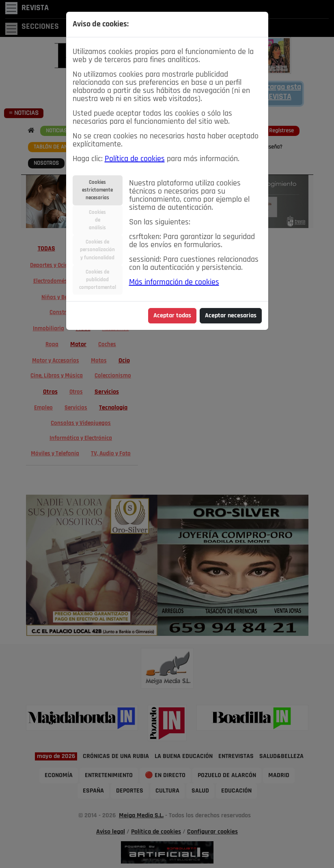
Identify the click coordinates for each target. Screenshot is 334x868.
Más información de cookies (174, 282)
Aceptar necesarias (231, 316)
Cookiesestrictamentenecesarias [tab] (97, 190)
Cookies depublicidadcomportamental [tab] (98, 280)
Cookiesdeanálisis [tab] (97, 220)
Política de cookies (135, 159)
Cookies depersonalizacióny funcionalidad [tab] (97, 250)
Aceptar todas (172, 316)
